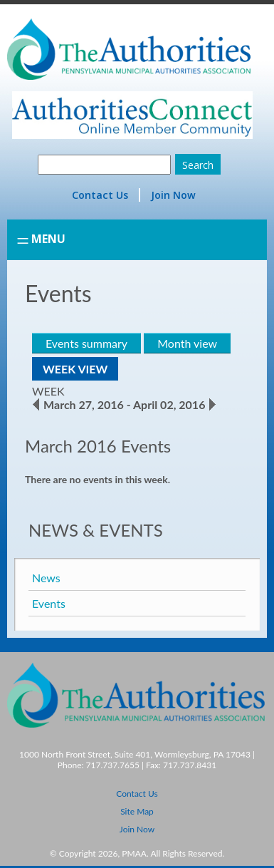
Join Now (173, 195)
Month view (187, 343)
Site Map (137, 811)
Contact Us (100, 195)
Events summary (86, 343)
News (46, 578)
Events (49, 603)
